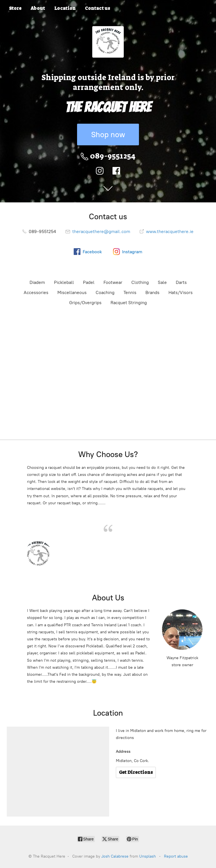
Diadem (37, 282)
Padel (89, 282)
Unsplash (148, 856)
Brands (152, 292)
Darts (181, 282)
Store (15, 8)
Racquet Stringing (129, 303)
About (38, 8)
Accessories (36, 292)
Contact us (97, 8)
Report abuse (176, 856)
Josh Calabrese (115, 856)
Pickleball (64, 282)
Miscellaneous (72, 292)
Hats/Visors (181, 292)
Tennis (130, 292)
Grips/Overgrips (85, 303)
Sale (162, 282)
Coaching (105, 292)
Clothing (140, 282)
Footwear (113, 282)
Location (65, 8)
